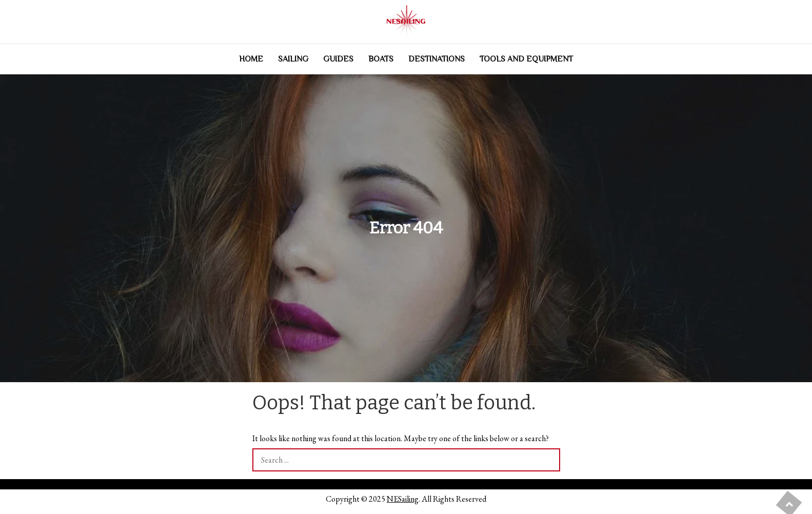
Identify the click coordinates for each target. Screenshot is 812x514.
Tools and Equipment (526, 59)
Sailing (293, 59)
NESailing (403, 499)
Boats (381, 59)
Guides (338, 59)
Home (251, 59)
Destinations (437, 59)
